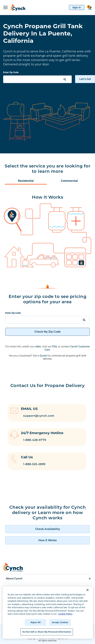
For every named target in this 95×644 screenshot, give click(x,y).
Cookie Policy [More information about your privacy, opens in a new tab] (65, 614)
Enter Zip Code (11, 72)
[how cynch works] (47, 540)
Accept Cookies (60, 622)
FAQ (54, 346)
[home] (16, 7)
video (38, 346)
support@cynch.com (39, 416)
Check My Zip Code (47, 332)
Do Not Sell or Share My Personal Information (47, 632)
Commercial (69, 181)
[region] (48, 612)
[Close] (88, 590)
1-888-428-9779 (35, 440)
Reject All (36, 622)
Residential (26, 181)
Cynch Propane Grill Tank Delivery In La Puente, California (43, 33)
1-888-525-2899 (34, 464)
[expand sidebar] (5, 7)
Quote (43, 356)
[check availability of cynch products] (47, 529)
